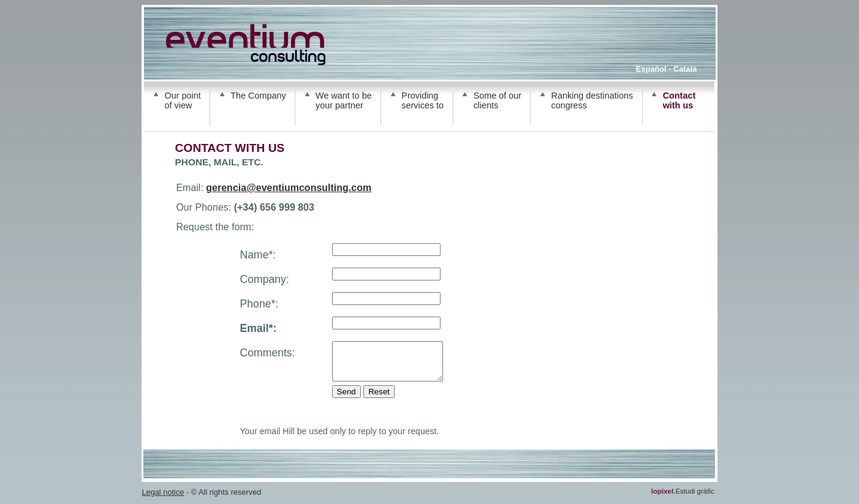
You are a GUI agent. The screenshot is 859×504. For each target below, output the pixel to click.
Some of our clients (498, 100)
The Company (258, 96)
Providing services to (422, 100)
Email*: (259, 328)
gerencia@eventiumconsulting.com (289, 188)
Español (651, 69)
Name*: (258, 255)
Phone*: (259, 304)
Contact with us (679, 100)
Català (685, 69)
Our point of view (183, 100)
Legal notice (163, 499)
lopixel (662, 498)
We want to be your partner (344, 100)
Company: (265, 279)
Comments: (268, 353)
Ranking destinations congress (592, 100)
